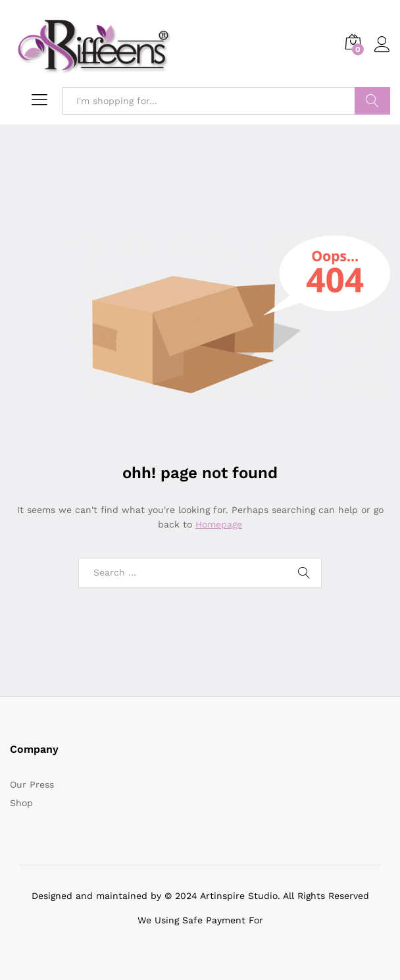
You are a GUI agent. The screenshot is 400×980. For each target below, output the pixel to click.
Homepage (219, 524)
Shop (21, 803)
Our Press (32, 784)
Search (372, 101)
